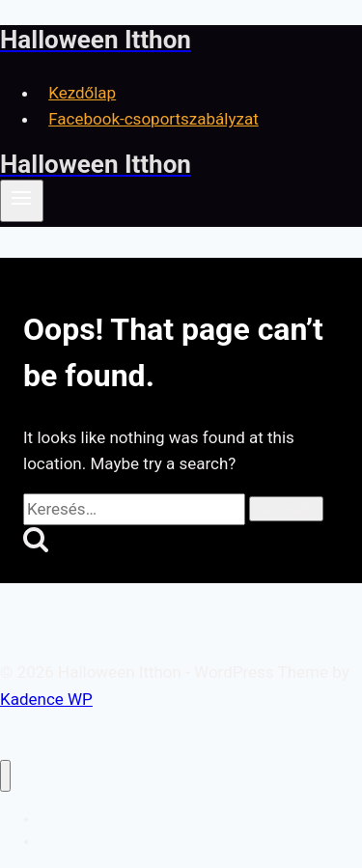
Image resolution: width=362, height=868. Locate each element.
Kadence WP (46, 699)
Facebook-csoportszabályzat (153, 119)
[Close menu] (5, 776)
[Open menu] (22, 201)
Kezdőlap (82, 93)
